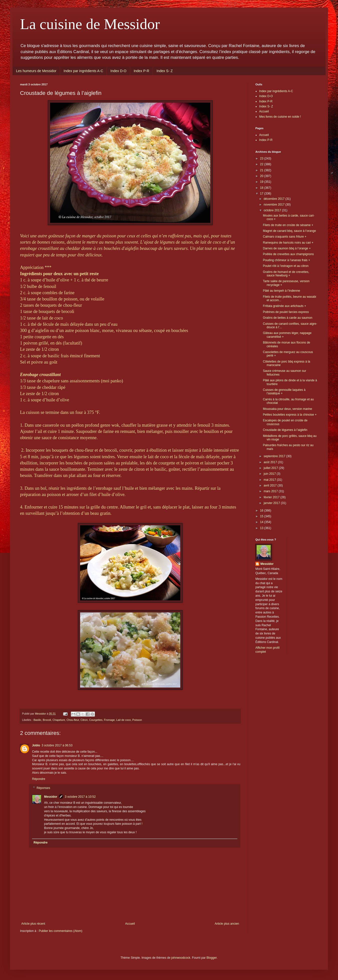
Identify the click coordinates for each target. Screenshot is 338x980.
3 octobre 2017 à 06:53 (57, 745)
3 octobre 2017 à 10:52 (80, 797)
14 (262, 522)
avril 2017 (271, 485)
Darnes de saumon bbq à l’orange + (287, 248)
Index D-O (118, 71)
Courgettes (96, 720)
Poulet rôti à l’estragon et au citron (286, 266)
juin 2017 (270, 474)
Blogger (212, 958)
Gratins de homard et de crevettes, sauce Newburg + (286, 274)
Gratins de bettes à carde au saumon (288, 318)
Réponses (43, 788)
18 (262, 188)
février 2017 (272, 497)
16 (262, 511)
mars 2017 (271, 491)
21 (262, 170)
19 (262, 182)
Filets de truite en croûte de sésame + (288, 225)
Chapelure (59, 720)
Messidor (51, 797)
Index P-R (141, 71)
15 (262, 516)
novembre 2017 (275, 205)
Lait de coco (123, 720)
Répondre (39, 779)
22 (262, 164)
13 (262, 528)
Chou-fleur (73, 720)
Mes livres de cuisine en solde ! (280, 117)
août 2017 (271, 462)
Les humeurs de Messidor (36, 71)
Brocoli (47, 720)
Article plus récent (33, 924)
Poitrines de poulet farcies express (286, 312)
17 (262, 194)
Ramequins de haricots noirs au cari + (288, 243)
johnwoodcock (181, 958)
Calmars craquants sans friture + (285, 237)
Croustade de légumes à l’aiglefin (285, 430)
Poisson (137, 720)
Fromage (109, 720)
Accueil (130, 924)
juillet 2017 (271, 468)
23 (262, 158)
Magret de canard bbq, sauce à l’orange (289, 231)
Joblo (36, 745)
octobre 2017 (273, 210)
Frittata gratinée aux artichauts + (284, 306)
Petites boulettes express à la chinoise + (290, 415)
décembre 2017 (275, 199)
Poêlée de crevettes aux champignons (288, 254)
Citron (84, 720)
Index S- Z (165, 71)
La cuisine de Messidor (90, 24)
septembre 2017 (275, 456)
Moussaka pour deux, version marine (288, 409)
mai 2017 (270, 480)
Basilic (37, 720)
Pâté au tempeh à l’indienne (282, 291)
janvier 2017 (272, 503)
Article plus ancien (227, 924)
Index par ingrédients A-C (83, 71)
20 (262, 176)
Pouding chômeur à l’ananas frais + (286, 260)
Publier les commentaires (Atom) (61, 931)
